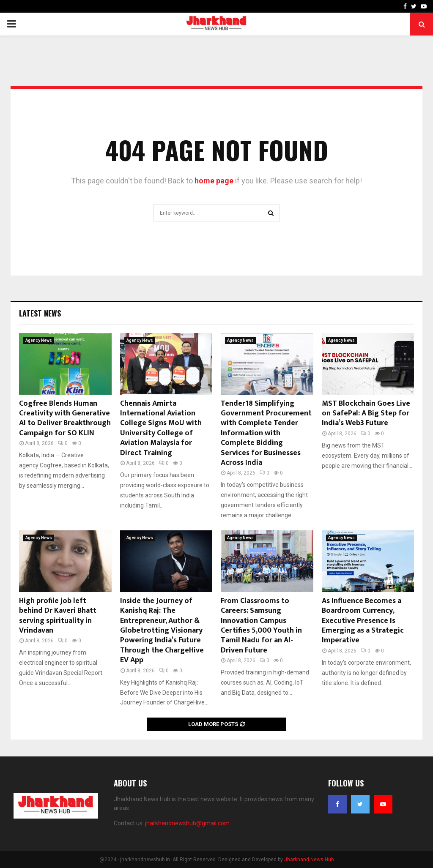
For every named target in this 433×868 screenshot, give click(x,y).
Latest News (40, 313)
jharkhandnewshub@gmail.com (187, 823)
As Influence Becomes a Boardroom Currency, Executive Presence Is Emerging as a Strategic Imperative (363, 621)
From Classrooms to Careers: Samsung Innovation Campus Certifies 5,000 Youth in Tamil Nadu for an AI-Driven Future (261, 626)
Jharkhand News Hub (309, 860)
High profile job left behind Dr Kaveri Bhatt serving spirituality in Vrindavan (58, 616)
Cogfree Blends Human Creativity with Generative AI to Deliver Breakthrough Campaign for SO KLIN (65, 418)
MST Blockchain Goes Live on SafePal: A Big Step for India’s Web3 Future (366, 414)
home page (214, 181)
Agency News (39, 340)
